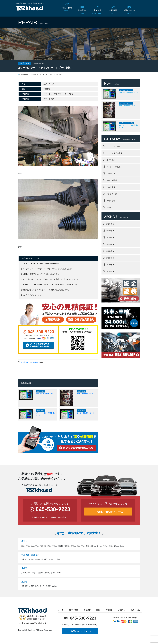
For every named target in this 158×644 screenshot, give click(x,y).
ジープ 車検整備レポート (86, 413)
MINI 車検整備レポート (85, 393)
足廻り (109, 207)
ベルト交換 (111, 187)
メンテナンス (112, 194)
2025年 (109, 231)
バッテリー (111, 174)
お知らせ (122, 610)
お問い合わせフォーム (110, 512)
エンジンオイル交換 (114, 153)
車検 (98, 610)
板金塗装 (87, 610)
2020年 (109, 265)
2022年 (109, 251)
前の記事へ (25, 362)
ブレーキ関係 (112, 180)
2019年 (109, 271)
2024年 (109, 238)
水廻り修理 (111, 201)
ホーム (61, 610)
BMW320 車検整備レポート (45, 393)
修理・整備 (74, 610)
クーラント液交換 (113, 167)
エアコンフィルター (114, 146)
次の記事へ (35, 362)
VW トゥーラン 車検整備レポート (129, 126)
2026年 (109, 224)
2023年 (109, 244)
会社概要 (109, 610)
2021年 (109, 258)
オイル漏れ (111, 160)
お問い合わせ (136, 610)
